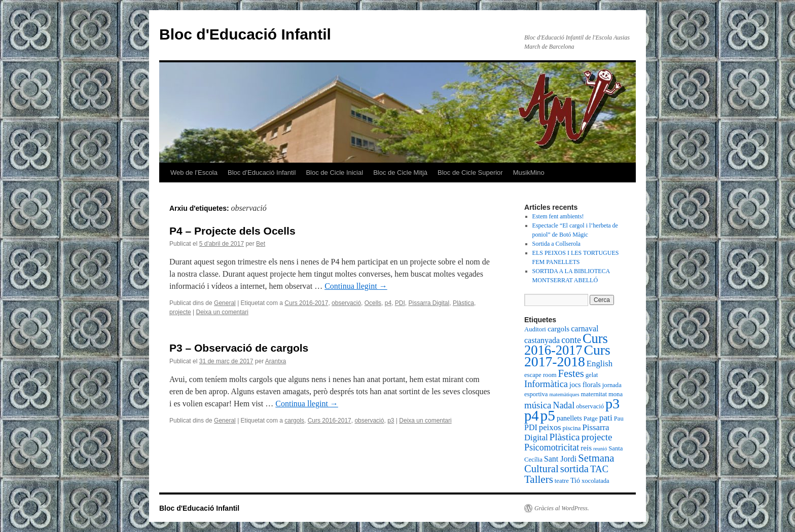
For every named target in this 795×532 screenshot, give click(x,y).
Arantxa (276, 361)
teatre (562, 481)
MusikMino (529, 173)
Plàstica (463, 303)
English (600, 364)
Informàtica (546, 384)
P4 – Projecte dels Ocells (232, 231)
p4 (388, 303)
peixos (550, 427)
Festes (571, 373)
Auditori (535, 329)
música (538, 405)
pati (606, 418)
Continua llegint (356, 286)
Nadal (564, 405)
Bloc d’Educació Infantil (262, 173)
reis (586, 448)
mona (616, 394)
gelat (592, 375)
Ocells (373, 303)
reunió (600, 449)
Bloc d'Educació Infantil (245, 34)
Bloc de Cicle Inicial (334, 173)
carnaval (585, 329)
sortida (574, 469)
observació (346, 303)
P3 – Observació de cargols (239, 348)
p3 (391, 421)
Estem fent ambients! (558, 216)
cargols (294, 421)
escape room (540, 375)
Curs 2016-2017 (306, 303)
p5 (548, 415)
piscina (572, 428)
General (225, 303)
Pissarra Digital (429, 303)
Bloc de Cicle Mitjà (400, 173)
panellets (569, 418)
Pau (619, 419)
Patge (591, 419)
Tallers (539, 479)
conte (571, 340)
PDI (400, 303)
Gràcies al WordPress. (562, 508)
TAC (599, 469)
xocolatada (595, 481)
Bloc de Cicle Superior (470, 173)
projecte (180, 312)
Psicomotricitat (552, 447)
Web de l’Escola (194, 173)
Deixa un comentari (222, 312)
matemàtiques (564, 394)
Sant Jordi (560, 459)
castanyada (542, 340)
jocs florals (585, 385)
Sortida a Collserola (556, 244)
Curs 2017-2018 (567, 356)
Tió (575, 481)
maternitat (594, 394)
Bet (261, 244)
